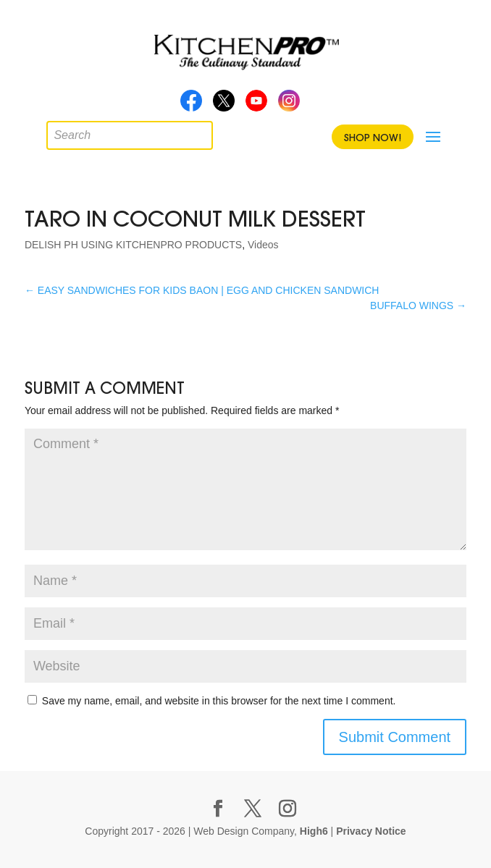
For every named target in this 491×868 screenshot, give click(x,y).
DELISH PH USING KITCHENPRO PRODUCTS (133, 245)
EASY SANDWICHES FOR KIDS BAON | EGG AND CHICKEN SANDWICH (202, 290)
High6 (314, 831)
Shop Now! (373, 138)
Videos (263, 245)
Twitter (224, 105)
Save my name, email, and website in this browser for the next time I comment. (219, 701)
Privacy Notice (371, 831)
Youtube (256, 105)
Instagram (289, 105)
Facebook (191, 105)
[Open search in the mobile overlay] (57, 132)
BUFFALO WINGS (418, 306)
